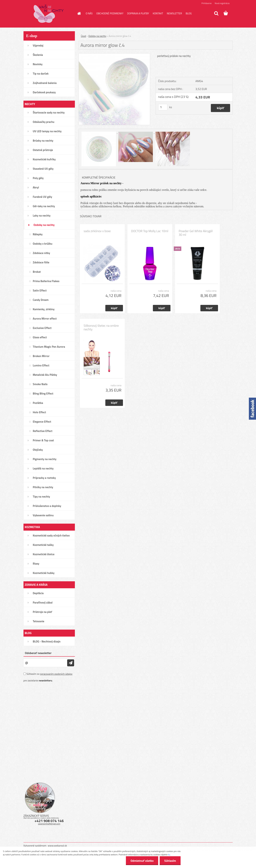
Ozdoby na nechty (97, 36)
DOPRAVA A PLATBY (138, 13)
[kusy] (163, 107)
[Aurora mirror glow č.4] (114, 55)
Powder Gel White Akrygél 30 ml (196, 233)
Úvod (83, 36)
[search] (216, 13)
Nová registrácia (222, 3)
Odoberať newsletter (38, 653)
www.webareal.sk (57, 846)
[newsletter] (71, 663)
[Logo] (49, 14)
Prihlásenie (207, 3)
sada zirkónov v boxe (97, 231)
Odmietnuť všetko (142, 861)
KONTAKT (158, 13)
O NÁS (89, 13)
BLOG (189, 13)
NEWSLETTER (174, 13)
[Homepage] (79, 13)
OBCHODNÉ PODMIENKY (110, 13)
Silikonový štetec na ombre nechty (101, 327)
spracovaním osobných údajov (56, 674)
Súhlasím (170, 861)
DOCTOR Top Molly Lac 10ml (150, 231)
